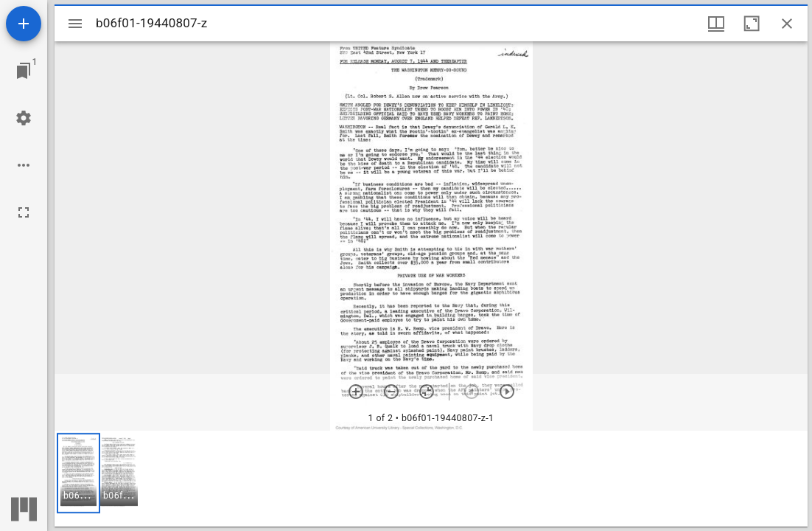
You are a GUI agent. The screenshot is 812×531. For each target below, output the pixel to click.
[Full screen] (24, 212)
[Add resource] (24, 24)
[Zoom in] (356, 392)
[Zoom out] (391, 392)
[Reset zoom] (427, 392)
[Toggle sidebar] (75, 24)
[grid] (431, 479)
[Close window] (787, 24)
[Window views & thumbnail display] (716, 24)
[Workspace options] (24, 165)
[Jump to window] (24, 71)
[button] (78, 473)
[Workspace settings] (24, 118)
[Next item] (507, 392)
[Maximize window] (752, 24)
